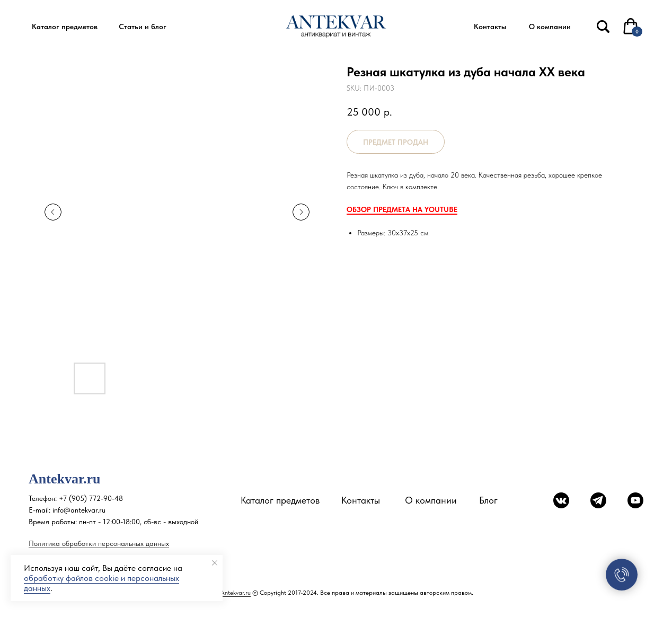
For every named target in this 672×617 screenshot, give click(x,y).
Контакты (361, 500)
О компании (431, 500)
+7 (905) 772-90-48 (91, 498)
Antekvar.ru (236, 593)
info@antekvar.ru (79, 510)
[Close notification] (215, 563)
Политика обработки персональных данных (99, 543)
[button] (64, 27)
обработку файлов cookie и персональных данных (101, 583)
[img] (603, 27)
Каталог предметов (280, 500)
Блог (488, 500)
